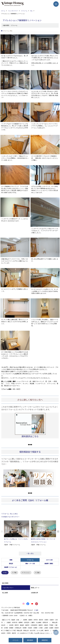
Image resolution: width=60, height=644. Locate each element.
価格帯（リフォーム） (11, 567)
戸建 (15, 573)
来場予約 (45, 640)
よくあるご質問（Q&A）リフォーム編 (30, 500)
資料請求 (30, 640)
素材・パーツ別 (30, 563)
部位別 (11, 563)
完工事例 (5, 593)
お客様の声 (34, 593)
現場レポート (35, 588)
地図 (37, 610)
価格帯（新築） (49, 563)
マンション (27, 573)
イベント (15, 640)
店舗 (39, 573)
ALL (6, 573)
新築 (11, 560)
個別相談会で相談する (30, 452)
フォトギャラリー (8, 588)
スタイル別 (49, 560)
